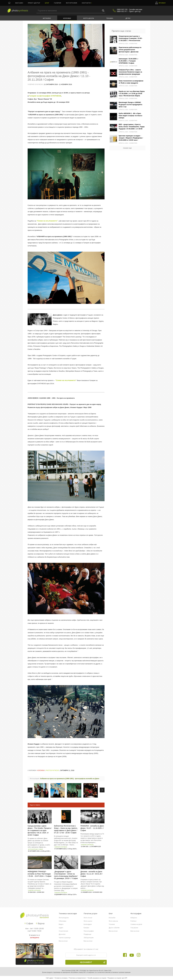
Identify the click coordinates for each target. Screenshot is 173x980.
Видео (61, 924)
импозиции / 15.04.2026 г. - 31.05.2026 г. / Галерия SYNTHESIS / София (129, 61)
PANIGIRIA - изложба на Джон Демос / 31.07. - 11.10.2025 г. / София (92, 828)
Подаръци (87, 934)
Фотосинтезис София (35, 849)
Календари (88, 924)
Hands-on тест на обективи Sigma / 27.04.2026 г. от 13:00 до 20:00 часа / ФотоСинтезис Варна (132, 94)
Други (128, 18)
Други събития (114, 928)
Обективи (62, 921)
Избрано (134, 918)
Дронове (62, 934)
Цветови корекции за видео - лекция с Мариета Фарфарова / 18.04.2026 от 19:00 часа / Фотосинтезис (131, 138)
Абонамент (93, 962)
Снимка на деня (136, 924)
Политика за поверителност (78, 978)
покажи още (127, 148)
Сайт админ (50, 978)
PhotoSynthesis (52, 770)
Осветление (63, 931)
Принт (34, 3)
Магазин (19, 3)
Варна (40, 923)
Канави (86, 928)
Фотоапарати (64, 918)
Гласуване (134, 928)
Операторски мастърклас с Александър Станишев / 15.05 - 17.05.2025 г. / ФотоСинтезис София (131, 39)
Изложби (67, 18)
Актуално (47, 18)
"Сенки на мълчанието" (47, 221)
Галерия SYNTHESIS (61, 847)
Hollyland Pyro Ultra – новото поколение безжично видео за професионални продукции (130, 72)
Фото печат (88, 918)
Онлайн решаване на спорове (97, 978)
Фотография (71, 3)
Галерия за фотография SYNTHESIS (45, 96)
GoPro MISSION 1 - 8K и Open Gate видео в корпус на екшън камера (130, 116)
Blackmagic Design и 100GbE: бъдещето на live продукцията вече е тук (130, 105)
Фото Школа (89, 18)
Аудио (61, 928)
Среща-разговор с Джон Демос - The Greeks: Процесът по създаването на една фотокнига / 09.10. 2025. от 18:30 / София (40, 830)
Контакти (86, 3)
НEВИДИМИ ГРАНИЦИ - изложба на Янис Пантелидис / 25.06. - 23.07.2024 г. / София (39, 874)
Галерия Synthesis (35, 84)
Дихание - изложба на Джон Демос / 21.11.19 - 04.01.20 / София (91, 874)
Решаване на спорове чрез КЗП (117, 978)
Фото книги (88, 921)
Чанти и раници (65, 938)
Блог (47, 3)
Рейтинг (134, 921)
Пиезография (89, 931)
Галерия (57, 3)
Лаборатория (89, 938)
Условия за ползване (61, 978)
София (29, 923)
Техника (110, 18)
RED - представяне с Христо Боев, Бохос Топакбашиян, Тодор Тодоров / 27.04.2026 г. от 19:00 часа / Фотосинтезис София (132, 127)
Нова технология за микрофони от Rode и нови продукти (131, 82)
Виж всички (63, 941)
